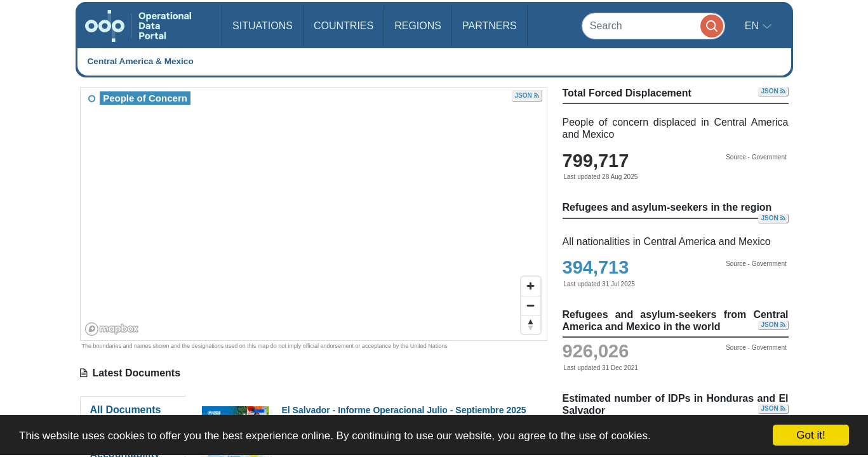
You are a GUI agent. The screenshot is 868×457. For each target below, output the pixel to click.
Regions (418, 26)
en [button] (753, 26)
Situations (263, 26)
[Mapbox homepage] (112, 329)
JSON (526, 96)
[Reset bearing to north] (531, 324)
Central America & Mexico (141, 61)
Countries (344, 26)
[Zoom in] (531, 286)
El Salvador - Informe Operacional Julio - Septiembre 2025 (404, 410)
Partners (490, 26)
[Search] (653, 26)
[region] (314, 215)
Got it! (811, 435)
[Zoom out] (531, 305)
